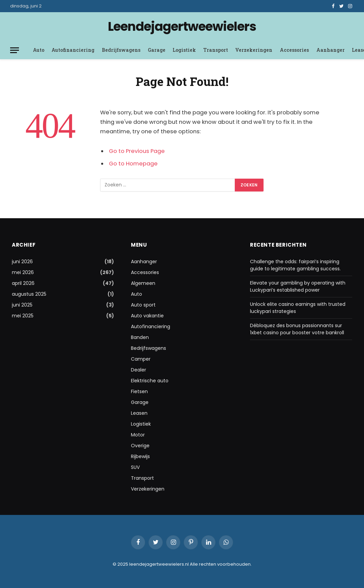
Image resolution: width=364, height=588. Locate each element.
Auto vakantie (147, 316)
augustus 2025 (29, 294)
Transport (216, 50)
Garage (157, 50)
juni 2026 (22, 262)
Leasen (139, 413)
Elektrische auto (150, 381)
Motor (138, 435)
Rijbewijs (140, 456)
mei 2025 (23, 316)
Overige (140, 446)
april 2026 (23, 283)
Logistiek (184, 50)
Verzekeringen (254, 50)
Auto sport (143, 305)
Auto (39, 50)
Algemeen (143, 283)
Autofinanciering (73, 50)
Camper (141, 359)
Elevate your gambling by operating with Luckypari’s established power (298, 286)
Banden (140, 337)
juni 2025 (22, 305)
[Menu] (15, 50)
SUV (135, 467)
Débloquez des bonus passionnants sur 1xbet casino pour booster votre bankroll (297, 329)
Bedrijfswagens (121, 50)
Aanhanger (331, 50)
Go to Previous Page (137, 151)
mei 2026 (23, 272)
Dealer (139, 370)
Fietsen (139, 391)
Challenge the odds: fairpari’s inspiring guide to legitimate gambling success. (295, 265)
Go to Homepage (133, 164)
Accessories (294, 50)
